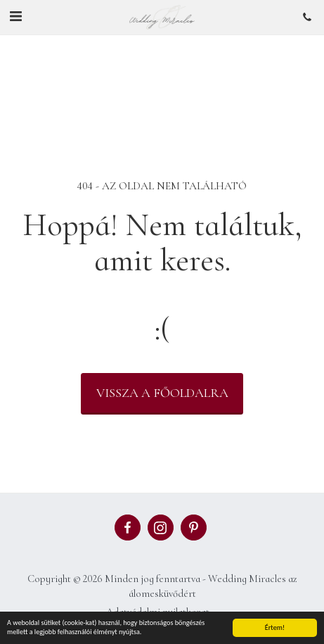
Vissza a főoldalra (162, 393)
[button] (15, 17)
